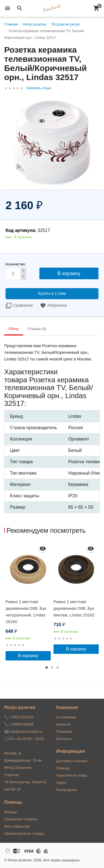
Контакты (64, 739)
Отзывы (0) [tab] (37, 329)
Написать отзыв (39, 88)
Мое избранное (17, 826)
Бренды (11, 812)
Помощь (63, 768)
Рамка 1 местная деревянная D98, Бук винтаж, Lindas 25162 (74, 608)
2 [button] (52, 667)
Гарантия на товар (72, 775)
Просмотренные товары (24, 834)
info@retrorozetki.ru (26, 732)
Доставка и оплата (72, 761)
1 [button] (47, 667)
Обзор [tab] (14, 329)
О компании (66, 717)
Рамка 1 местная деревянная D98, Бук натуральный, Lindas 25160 (26, 612)
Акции (61, 783)
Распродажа (67, 790)
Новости (63, 724)
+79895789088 (21, 724)
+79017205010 (21, 717)
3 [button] (58, 667)
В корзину (28, 656)
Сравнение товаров (21, 819)
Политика (64, 732)
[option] (28, 601)
